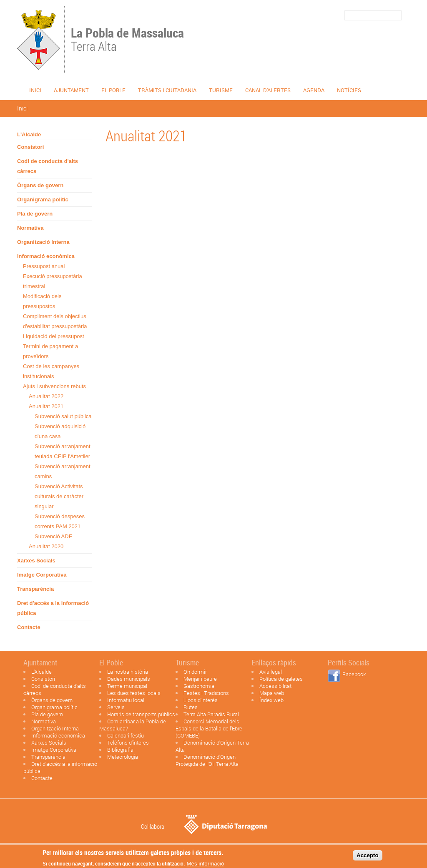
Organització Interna (43, 242)
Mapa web (272, 693)
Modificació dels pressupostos (42, 301)
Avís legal (271, 672)
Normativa (30, 228)
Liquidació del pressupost (54, 336)
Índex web (271, 700)
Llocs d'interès (201, 700)
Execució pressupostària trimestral (53, 281)
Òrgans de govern (40, 185)
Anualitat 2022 (46, 396)
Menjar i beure (200, 679)
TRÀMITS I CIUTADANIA (167, 90)
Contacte (29, 627)
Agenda (314, 90)
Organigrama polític (43, 199)
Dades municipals (129, 679)
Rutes (191, 707)
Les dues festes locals (134, 693)
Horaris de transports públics (141, 714)
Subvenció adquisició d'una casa (60, 431)
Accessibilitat (275, 686)
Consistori (30, 147)
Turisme (221, 90)
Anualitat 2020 (46, 546)
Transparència (35, 589)
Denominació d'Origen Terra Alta (212, 746)
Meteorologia (123, 757)
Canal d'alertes (268, 90)
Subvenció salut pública (63, 416)
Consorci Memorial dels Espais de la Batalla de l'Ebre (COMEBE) (209, 728)
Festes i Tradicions (206, 693)
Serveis (116, 707)
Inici (35, 90)
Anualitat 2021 (46, 406)
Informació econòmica (46, 256)
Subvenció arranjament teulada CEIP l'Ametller (63, 451)
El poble (113, 90)
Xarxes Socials (36, 561)
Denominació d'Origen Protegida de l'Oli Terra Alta (207, 760)
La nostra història (128, 672)
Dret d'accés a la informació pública (53, 608)
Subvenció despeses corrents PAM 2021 (60, 521)
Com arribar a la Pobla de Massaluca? (133, 725)
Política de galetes (281, 679)
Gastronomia (199, 686)
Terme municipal (127, 686)
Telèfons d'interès (128, 743)
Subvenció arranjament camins (63, 471)
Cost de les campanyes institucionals (51, 371)
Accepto (368, 857)
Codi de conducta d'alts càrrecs (48, 166)
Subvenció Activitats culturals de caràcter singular (59, 496)
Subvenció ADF (53, 536)
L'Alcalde (29, 134)
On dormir (195, 672)
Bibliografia (120, 750)
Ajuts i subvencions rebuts (54, 386)
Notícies (349, 90)
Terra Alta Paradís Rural (211, 714)
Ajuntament (71, 90)
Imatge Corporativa (42, 575)
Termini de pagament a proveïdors (50, 351)
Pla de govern (35, 214)
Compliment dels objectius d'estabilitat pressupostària (55, 321)
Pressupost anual (44, 266)
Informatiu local (126, 700)
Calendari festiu (126, 735)
